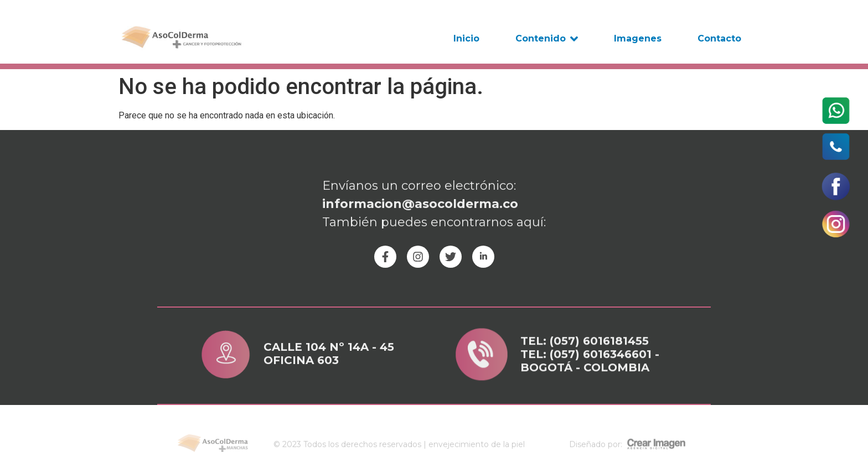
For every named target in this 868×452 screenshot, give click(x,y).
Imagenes (638, 38)
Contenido (547, 39)
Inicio (466, 38)
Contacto (719, 38)
